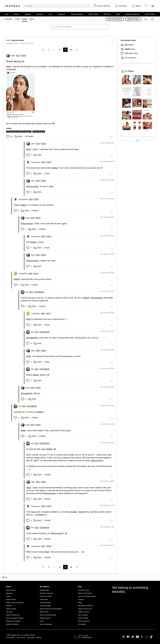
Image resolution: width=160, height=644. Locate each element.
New (7, 14)
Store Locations (83, 615)
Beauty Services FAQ (85, 609)
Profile (17, 19)
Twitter (133, 637)
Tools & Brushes (77, 14)
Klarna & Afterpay (84, 621)
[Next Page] (77, 50)
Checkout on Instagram (13, 621)
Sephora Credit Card (46, 593)
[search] (57, 6)
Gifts (118, 14)
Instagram (123, 637)
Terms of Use (21, 638)
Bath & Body (93, 14)
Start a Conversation (115, 19)
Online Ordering (83, 618)
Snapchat (147, 637)
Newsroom (9, 593)
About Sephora (11, 590)
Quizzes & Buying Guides (48, 615)
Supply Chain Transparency (15, 603)
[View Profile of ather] (16, 56)
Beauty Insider (44, 590)
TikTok (151, 637)
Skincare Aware (18, 40)
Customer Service (84, 590)
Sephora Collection (132, 14)
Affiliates (9, 606)
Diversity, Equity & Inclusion (15, 618)
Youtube (137, 637)
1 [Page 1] (49, 50)
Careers (9, 596)
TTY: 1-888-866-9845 (85, 638)
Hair (50, 14)
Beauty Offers (44, 612)
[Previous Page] (43, 50)
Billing (80, 603)
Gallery (32, 19)
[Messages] (152, 19)
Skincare (40, 14)
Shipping (81, 600)
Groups (24, 19)
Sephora (13, 6)
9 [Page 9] (60, 50)
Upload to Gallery (133, 19)
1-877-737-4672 (83, 636)
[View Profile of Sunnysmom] (38, 162)
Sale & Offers (150, 14)
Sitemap (39, 638)
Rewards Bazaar (45, 618)
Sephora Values (11, 600)
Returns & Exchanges (85, 593)
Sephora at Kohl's (84, 612)
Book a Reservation (46, 624)
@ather (55, 168)
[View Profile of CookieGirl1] (26, 274)
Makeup (28, 14)
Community (8, 19)
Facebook (128, 637)
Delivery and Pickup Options (87, 596)
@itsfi (8, 67)
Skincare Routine (39, 132)
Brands (17, 14)
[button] (20, 95)
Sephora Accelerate (12, 624)
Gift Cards (9, 612)
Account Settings (45, 606)
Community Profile (46, 596)
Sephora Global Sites (13, 615)
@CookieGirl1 (97, 298)
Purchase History (45, 603)
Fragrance (61, 14)
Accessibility (82, 624)
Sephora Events (11, 609)
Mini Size (107, 14)
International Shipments (86, 606)
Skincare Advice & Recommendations (19, 132)
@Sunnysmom (32, 186)
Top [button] (6, 577)
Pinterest (142, 637)
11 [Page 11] (71, 50)
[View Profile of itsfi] (30, 292)
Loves (42, 621)
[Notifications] (146, 19)
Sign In (139, 6)
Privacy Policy (11, 638)
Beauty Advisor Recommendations (51, 609)
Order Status (44, 600)
